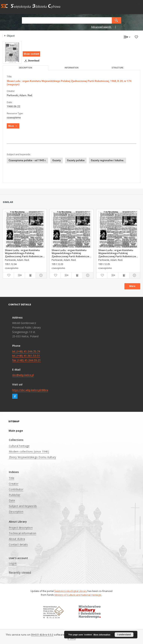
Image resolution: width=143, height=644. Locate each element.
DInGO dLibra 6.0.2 (42, 635)
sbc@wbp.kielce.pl (23, 375)
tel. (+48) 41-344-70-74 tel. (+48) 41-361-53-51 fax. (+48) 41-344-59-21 (26, 356)
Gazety (57, 160)
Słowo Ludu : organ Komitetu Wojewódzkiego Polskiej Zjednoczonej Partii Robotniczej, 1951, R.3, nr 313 (24, 253)
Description (16, 512)
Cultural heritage (19, 446)
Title (12, 478)
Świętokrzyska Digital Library (71, 591)
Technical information (23, 533)
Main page (16, 431)
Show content (31, 54)
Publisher (15, 495)
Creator (14, 484)
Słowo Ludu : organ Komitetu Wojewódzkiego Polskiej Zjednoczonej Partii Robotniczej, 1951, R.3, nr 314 (118, 253)
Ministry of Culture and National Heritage (78, 595)
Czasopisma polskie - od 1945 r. (27, 160)
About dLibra (17, 539)
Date (12, 500)
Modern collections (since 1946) (29, 451)
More (132, 286)
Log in (13, 563)
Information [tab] (71, 68)
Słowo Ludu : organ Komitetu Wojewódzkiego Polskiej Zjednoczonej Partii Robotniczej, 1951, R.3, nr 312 (71, 253)
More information (102, 635)
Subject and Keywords (23, 506)
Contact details (18, 544)
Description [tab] (26, 68)
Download (31, 61)
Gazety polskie (76, 160)
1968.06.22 (14, 106)
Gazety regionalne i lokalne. (108, 160)
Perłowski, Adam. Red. (20, 95)
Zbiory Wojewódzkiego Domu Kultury (32, 457)
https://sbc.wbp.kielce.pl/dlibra (30, 390)
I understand (124, 635)
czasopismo (14, 117)
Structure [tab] (117, 68)
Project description (21, 528)
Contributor (16, 489)
